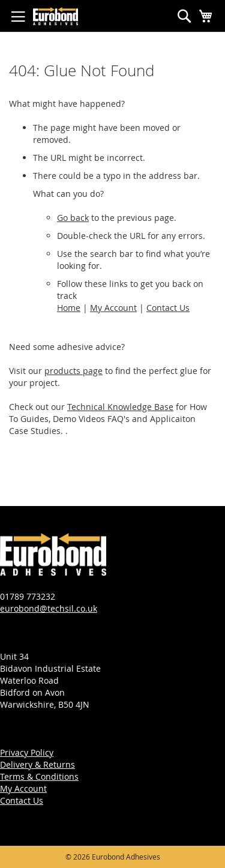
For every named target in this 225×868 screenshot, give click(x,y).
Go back (73, 218)
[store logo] (55, 16)
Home (69, 308)
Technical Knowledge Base (120, 407)
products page (73, 371)
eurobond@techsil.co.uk (49, 608)
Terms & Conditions (39, 776)
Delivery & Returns (37, 764)
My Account (113, 308)
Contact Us (168, 308)
